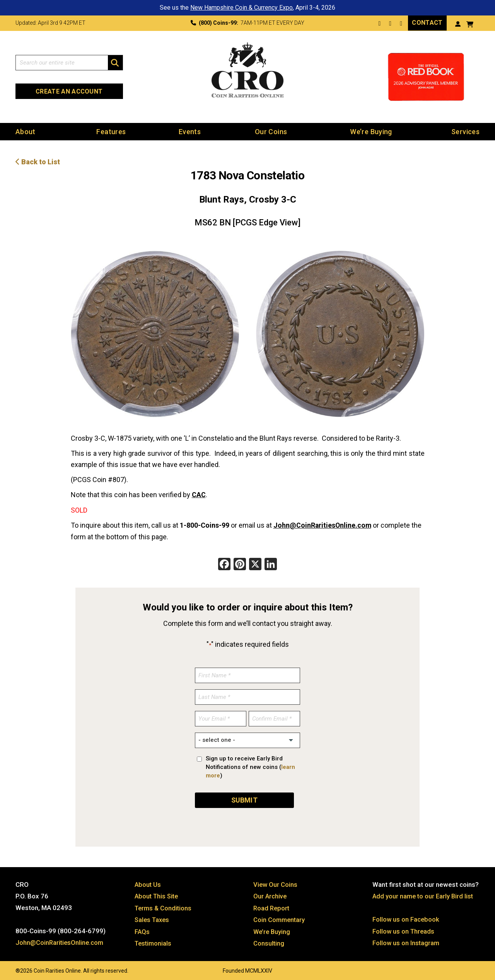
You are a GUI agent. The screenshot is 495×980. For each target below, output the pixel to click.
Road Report (272, 906)
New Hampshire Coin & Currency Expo (242, 8)
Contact (427, 23)
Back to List (38, 161)
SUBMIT (244, 798)
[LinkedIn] (271, 564)
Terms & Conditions (164, 906)
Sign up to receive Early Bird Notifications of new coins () (250, 766)
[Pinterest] (240, 564)
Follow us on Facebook (406, 918)
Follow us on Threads (404, 929)
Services (465, 131)
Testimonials (154, 941)
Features (111, 131)
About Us (148, 883)
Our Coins (271, 131)
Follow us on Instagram (406, 941)
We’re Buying (371, 131)
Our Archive (270, 895)
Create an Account (69, 91)
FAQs (142, 929)
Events (190, 131)
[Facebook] (224, 564)
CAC (199, 494)
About (26, 131)
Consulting (269, 941)
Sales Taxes (153, 918)
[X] (255, 564)
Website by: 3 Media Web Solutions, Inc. (8, 967)
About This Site (158, 895)
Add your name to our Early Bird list (424, 895)
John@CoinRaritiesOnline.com (323, 524)
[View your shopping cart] (470, 23)
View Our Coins (276, 883)
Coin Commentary (280, 918)
